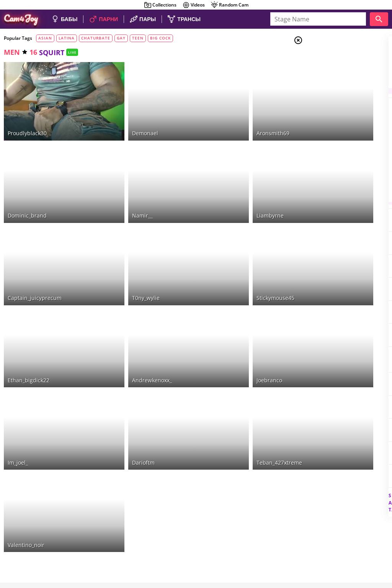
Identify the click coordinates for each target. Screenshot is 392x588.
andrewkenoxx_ (124, 308)
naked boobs (334, 196)
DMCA (345, 539)
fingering (330, 159)
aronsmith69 (218, 115)
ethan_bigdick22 (29, 308)
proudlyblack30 (27, 115)
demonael (118, 115)
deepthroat (332, 187)
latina (67, 38)
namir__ (115, 180)
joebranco (214, 308)
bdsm (325, 149)
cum (325, 140)
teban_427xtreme (224, 373)
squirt (325, 168)
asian (45, 38)
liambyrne (215, 180)
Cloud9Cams (371, 539)
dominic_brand (27, 180)
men (12, 52)
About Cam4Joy (317, 539)
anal (324, 131)
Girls (327, 60)
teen (138, 38)
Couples (331, 69)
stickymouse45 (220, 244)
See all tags (349, 489)
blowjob (327, 177)
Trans (327, 88)
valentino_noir (26, 437)
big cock (160, 38)
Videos (194, 5)
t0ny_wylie (118, 244)
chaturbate (96, 38)
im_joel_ (18, 373)
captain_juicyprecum (35, 244)
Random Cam (229, 5)
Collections (160, 5)
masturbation (338, 121)
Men (325, 79)
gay (121, 38)
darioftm (116, 373)
